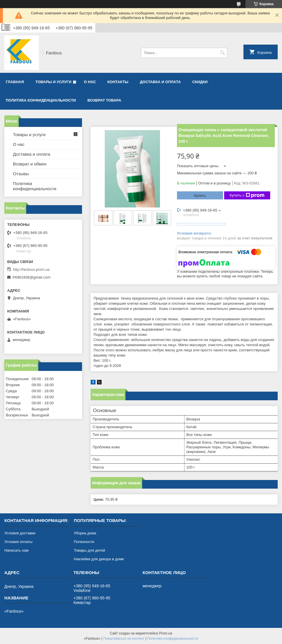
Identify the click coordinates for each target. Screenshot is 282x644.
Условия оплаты (18, 542)
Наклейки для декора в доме (99, 559)
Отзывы (21, 174)
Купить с (247, 195)
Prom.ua (166, 633)
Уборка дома (85, 533)
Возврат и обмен (30, 164)
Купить (200, 196)
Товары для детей (89, 550)
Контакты (118, 82)
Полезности (84, 542)
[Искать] (222, 53)
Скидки (200, 82)
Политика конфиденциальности (41, 100)
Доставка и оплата (160, 82)
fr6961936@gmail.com (32, 277)
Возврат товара (104, 100)
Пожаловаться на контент (124, 639)
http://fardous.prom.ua (31, 269)
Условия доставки (20, 533)
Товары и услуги (53, 82)
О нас (90, 82)
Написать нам (16, 550)
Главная (15, 82)
